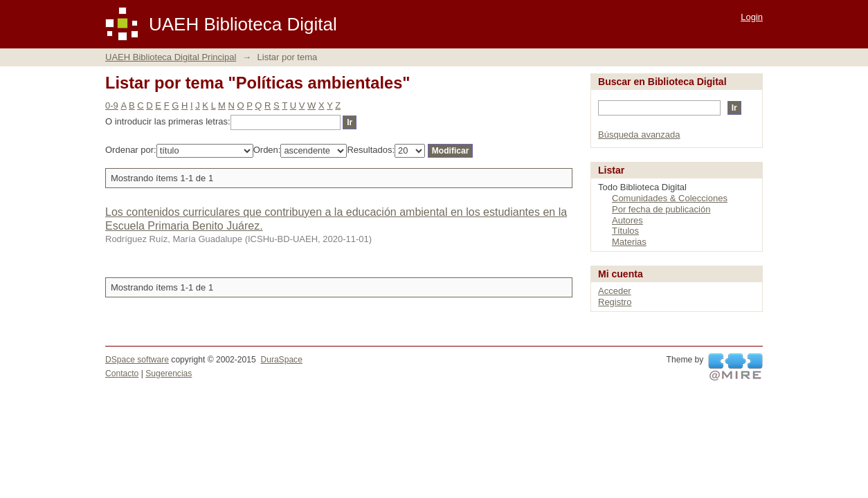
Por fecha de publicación (661, 209)
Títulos (625, 231)
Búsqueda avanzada (639, 135)
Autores (627, 220)
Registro (615, 302)
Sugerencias (169, 373)
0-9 (112, 105)
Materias (629, 242)
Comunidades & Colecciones (670, 198)
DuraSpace (281, 360)
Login (752, 17)
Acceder (615, 291)
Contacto (122, 373)
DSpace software (137, 360)
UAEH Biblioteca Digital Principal (171, 57)
